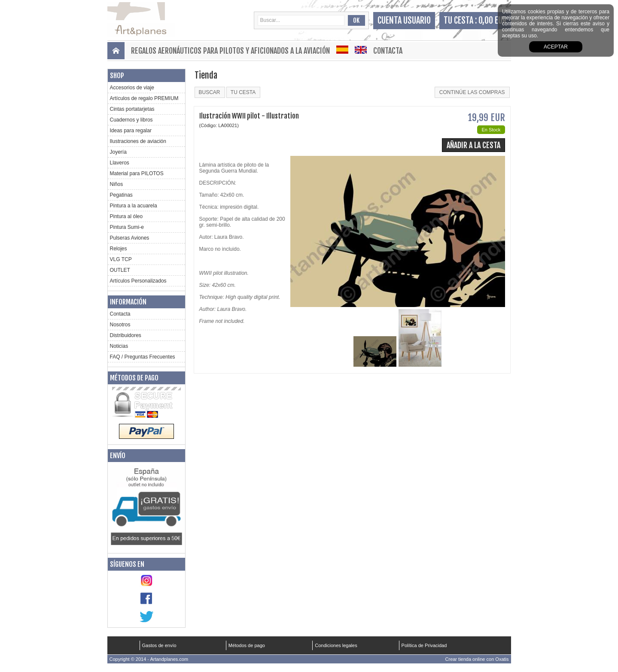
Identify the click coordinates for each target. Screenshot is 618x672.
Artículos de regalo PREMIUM (144, 98)
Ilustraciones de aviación (138, 141)
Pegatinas (121, 195)
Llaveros (120, 163)
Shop (117, 76)
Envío (118, 456)
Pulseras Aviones (130, 238)
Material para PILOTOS (137, 173)
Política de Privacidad (424, 645)
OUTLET (120, 270)
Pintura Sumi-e (127, 227)
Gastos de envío (159, 645)
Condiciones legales (336, 645)
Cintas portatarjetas (132, 109)
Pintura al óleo (126, 216)
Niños (117, 184)
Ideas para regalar (131, 131)
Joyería (118, 152)
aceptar (556, 47)
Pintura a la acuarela (134, 206)
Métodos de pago (134, 378)
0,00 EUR (493, 20)
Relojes (119, 249)
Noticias (119, 346)
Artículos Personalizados (138, 281)
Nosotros (120, 325)
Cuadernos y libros (131, 120)
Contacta (388, 51)
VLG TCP (121, 259)
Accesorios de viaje (132, 88)
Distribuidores (126, 335)
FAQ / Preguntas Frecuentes (143, 357)
